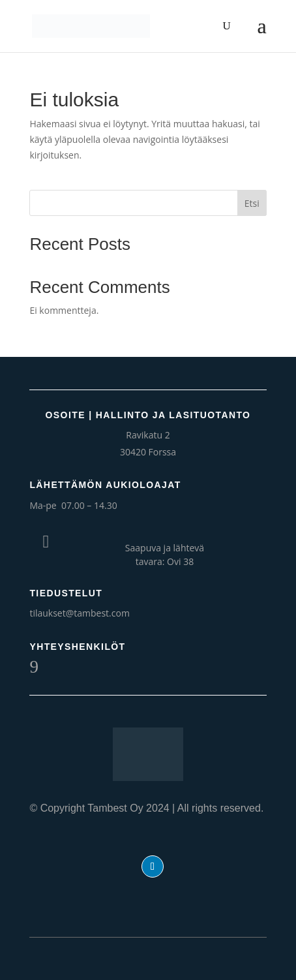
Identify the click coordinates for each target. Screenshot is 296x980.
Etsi (252, 203)
